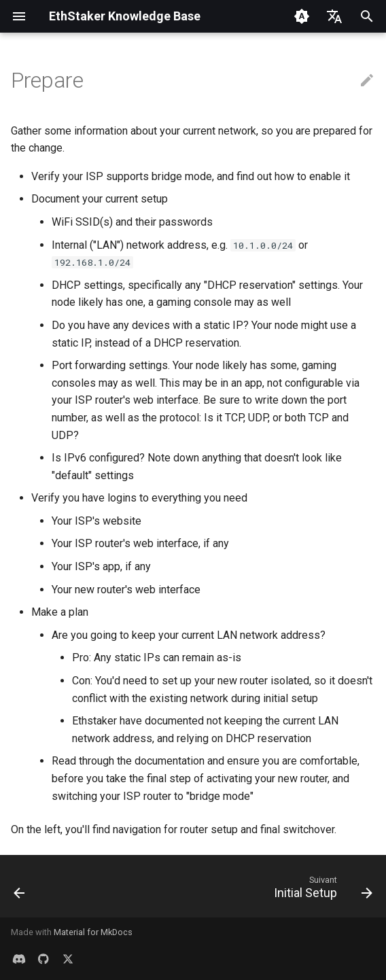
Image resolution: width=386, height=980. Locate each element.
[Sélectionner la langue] (334, 16)
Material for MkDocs (93, 932)
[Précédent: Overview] (20, 890)
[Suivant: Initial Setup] (321, 890)
